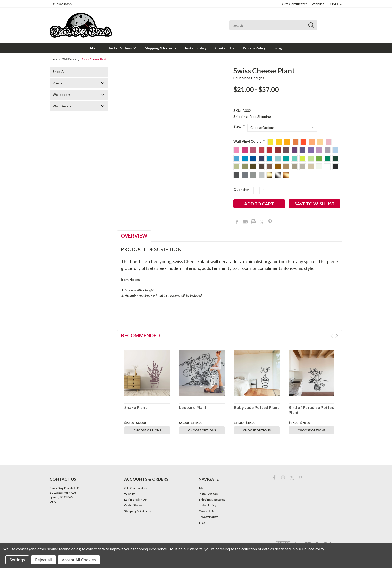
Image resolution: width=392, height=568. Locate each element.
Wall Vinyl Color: (249, 141)
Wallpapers (62, 95)
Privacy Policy (254, 48)
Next (337, 336)
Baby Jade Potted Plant (257, 407)
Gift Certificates (295, 4)
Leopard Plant (193, 407)
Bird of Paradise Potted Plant (312, 410)
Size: (239, 126)
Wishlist (318, 4)
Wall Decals (70, 59)
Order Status (133, 505)
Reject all (44, 560)
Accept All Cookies (79, 560)
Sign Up (141, 500)
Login (128, 500)
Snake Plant (136, 407)
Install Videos (123, 48)
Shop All (59, 72)
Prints (58, 83)
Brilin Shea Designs (249, 78)
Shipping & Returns (161, 48)
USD (336, 4)
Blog (278, 48)
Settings (17, 560)
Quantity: (242, 189)
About (95, 48)
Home (53, 59)
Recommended (140, 335)
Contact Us (225, 48)
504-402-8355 (61, 4)
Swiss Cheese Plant (94, 59)
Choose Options (147, 430)
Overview (134, 236)
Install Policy (196, 48)
